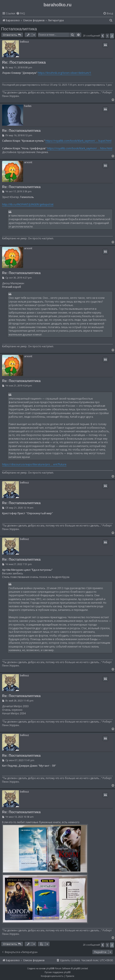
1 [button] (107, 36)
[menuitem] (21, 14)
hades (28, 106)
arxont (28, 162)
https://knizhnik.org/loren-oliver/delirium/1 (65, 73)
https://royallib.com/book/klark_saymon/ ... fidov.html (80, 148)
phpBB (50, 968)
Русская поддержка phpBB (57, 972)
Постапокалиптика (19, 29)
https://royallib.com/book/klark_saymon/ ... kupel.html (78, 141)
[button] (103, 36)
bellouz (24, 42)
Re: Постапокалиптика (24, 62)
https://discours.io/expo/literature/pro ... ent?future (34, 464)
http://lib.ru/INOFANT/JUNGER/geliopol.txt (28, 204)
